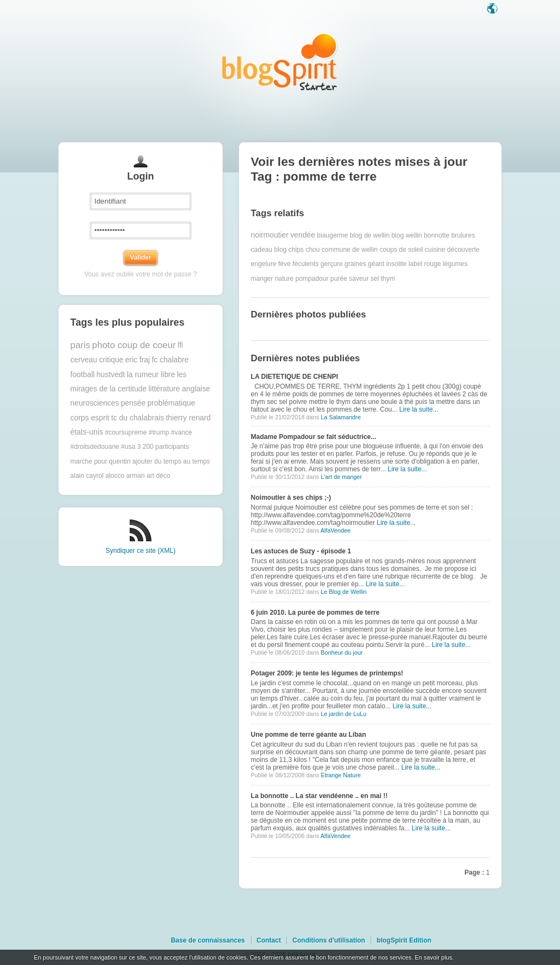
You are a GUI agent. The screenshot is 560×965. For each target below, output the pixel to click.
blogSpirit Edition (404, 940)
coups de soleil (401, 250)
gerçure (332, 264)
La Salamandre (340, 417)
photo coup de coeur (134, 345)
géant (376, 264)
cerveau (84, 360)
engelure (264, 264)
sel (374, 279)
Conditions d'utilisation (329, 940)
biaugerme (333, 235)
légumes (455, 264)
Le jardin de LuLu (343, 714)
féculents (306, 264)
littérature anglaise (180, 389)
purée (339, 279)
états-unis (87, 432)
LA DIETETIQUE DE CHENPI (295, 377)
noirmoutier (270, 235)
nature (284, 279)
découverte (463, 250)
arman (136, 476)
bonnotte (437, 235)
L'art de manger (341, 477)
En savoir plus (433, 957)
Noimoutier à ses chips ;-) (291, 498)
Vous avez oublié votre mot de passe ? (141, 274)
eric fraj (138, 360)
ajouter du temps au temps (171, 461)
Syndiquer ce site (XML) (141, 551)
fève (285, 264)
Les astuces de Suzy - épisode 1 (301, 551)
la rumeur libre (151, 375)
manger (262, 279)
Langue (493, 9)
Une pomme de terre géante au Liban (309, 735)
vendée (303, 235)
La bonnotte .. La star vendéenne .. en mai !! (319, 796)
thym (388, 279)
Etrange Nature (340, 775)
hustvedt (110, 375)
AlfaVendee (336, 530)
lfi (180, 345)
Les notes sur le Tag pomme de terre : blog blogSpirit (280, 62)
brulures (463, 235)
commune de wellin (350, 250)
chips (296, 250)
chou (313, 250)
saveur (359, 279)
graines (355, 264)
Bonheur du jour (342, 652)
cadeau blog (269, 250)
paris (80, 345)
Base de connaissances (208, 940)
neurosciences (95, 403)
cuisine (435, 250)
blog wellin (407, 235)
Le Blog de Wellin (343, 592)
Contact (269, 940)
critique (111, 360)
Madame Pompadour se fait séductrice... (314, 437)
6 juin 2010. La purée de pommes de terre (315, 612)
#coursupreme (126, 432)
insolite (396, 264)
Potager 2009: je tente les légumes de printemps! (327, 673)
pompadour (312, 279)
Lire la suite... (419, 409)
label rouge (425, 264)
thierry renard (188, 418)
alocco (115, 476)
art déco (158, 476)
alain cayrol (87, 476)
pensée (133, 403)
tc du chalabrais (138, 418)
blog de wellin (370, 235)
